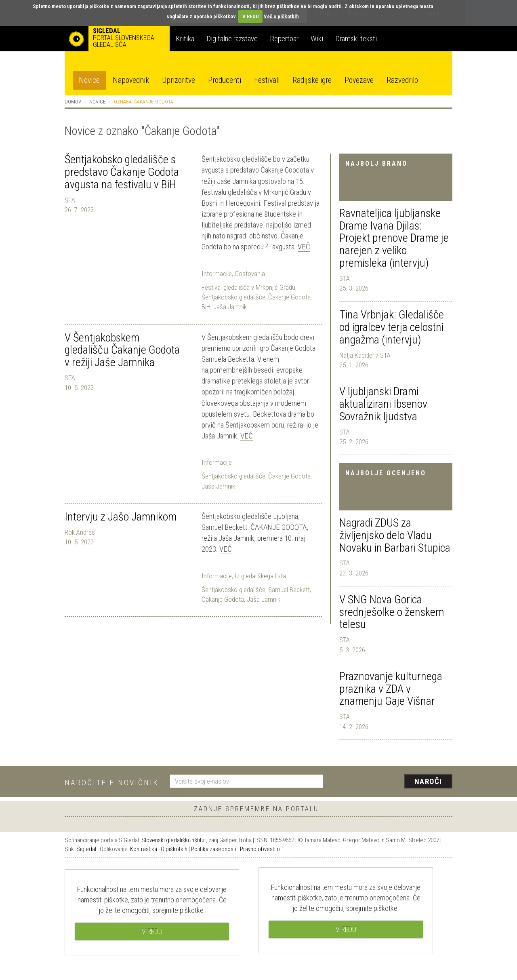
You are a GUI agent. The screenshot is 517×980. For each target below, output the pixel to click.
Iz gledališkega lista (260, 576)
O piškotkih (174, 849)
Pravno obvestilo (260, 849)
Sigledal (86, 849)
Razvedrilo (402, 80)
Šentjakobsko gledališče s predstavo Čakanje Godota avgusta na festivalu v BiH (122, 172)
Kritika (185, 39)
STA (345, 278)
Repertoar (284, 39)
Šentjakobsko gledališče (233, 297)
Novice (89, 80)
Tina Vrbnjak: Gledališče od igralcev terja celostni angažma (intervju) (392, 327)
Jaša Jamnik (230, 307)
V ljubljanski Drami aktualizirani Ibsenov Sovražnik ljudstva (383, 404)
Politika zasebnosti (214, 849)
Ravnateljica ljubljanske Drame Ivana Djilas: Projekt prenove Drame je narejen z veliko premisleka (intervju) (394, 238)
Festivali (267, 80)
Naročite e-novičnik (112, 783)
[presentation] (393, 782)
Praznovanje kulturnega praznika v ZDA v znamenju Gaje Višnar (391, 689)
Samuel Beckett (289, 590)
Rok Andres (80, 532)
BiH (206, 307)
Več (304, 247)
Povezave (359, 80)
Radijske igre (312, 80)
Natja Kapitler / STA (365, 355)
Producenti (225, 80)
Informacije (217, 274)
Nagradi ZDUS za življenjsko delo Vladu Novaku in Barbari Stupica (395, 535)
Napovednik (131, 80)
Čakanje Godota (289, 297)
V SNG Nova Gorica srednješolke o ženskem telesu (392, 612)
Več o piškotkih (281, 16)
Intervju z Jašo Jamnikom (121, 517)
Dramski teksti (356, 39)
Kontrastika (144, 849)
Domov (73, 102)
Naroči (428, 781)
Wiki (317, 39)
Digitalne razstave (232, 39)
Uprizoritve (179, 80)
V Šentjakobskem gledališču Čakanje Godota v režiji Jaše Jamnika (122, 350)
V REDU (251, 16)
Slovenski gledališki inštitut (174, 840)
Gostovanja (250, 274)
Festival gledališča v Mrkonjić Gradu (248, 287)
